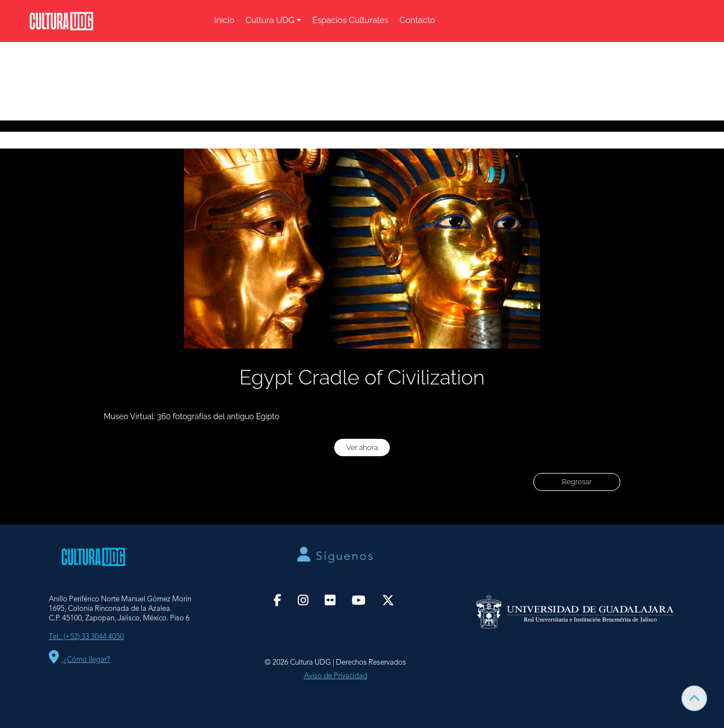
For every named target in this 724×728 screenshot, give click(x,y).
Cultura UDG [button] (270, 20)
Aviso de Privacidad (336, 676)
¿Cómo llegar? (79, 660)
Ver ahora (362, 448)
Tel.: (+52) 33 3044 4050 (86, 637)
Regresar (577, 482)
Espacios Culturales (351, 20)
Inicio (224, 20)
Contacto (418, 20)
